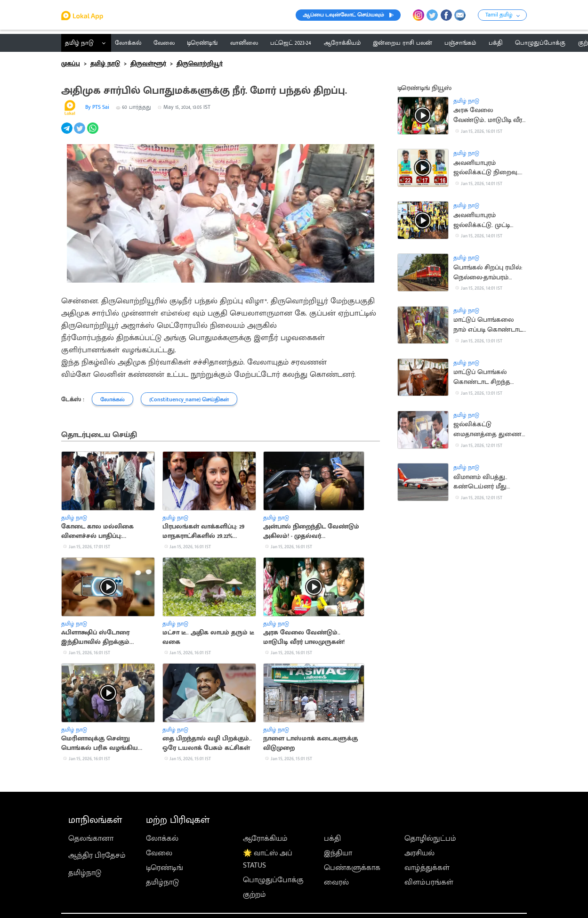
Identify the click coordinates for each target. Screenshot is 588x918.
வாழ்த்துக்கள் (427, 868)
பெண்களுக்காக (352, 868)
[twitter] (80, 133)
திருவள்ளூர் (148, 64)
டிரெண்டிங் (165, 868)
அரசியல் (419, 853)
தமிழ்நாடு (85, 873)
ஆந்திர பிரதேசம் (97, 855)
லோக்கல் (162, 838)
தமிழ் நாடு (79, 43)
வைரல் (336, 882)
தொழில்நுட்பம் (430, 838)
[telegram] (68, 133)
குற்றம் (254, 894)
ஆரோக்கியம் (265, 838)
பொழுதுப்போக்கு (273, 880)
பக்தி (332, 838)
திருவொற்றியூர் (200, 64)
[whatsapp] (93, 133)
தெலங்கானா (91, 838)
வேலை (159, 853)
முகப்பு (71, 64)
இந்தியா (338, 853)
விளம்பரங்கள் (429, 882)
